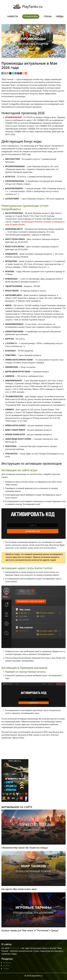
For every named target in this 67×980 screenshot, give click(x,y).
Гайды (60, 16)
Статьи (48, 16)
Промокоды (31, 16)
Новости (13, 16)
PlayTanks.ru (32, 7)
